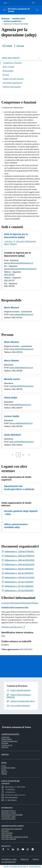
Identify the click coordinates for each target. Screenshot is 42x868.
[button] (6, 3)
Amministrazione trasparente (12, 829)
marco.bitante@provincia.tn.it (21, 368)
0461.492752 (9, 280)
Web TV (4, 772)
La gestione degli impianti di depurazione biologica (20, 603)
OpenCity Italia (22, 866)
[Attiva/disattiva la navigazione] (4, 10)
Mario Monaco (12, 308)
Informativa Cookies (9, 813)
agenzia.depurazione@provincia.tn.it (19, 263)
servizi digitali (13, 866)
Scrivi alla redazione (9, 839)
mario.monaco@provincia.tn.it (21, 314)
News (4, 763)
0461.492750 (9, 275)
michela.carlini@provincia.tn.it (21, 386)
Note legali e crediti (8, 817)
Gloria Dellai (11, 398)
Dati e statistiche (11, 781)
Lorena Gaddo (12, 416)
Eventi (4, 770)
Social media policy (8, 819)
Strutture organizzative (11, 21)
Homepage (5, 18)
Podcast (4, 774)
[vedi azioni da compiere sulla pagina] (18, 46)
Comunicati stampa (8, 768)
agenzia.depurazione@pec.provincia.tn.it (20, 269)
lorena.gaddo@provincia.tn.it (21, 423)
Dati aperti (5, 831)
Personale (5, 743)
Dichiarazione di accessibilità (12, 815)
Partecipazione (7, 835)
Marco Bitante (11, 361)
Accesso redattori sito (35, 866)
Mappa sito (25, 859)
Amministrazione (17, 18)
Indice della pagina (21, 58)
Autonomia (5, 737)
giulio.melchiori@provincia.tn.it (22, 442)
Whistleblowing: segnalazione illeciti (15, 837)
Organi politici (7, 739)
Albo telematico (7, 833)
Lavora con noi (7, 745)
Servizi (5, 754)
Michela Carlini (12, 379)
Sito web (6, 866)
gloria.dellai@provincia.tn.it (20, 405)
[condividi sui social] (7, 46)
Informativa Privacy (9, 811)
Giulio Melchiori (12, 435)
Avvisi (4, 766)
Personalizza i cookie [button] (9, 859)
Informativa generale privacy (13, 627)
